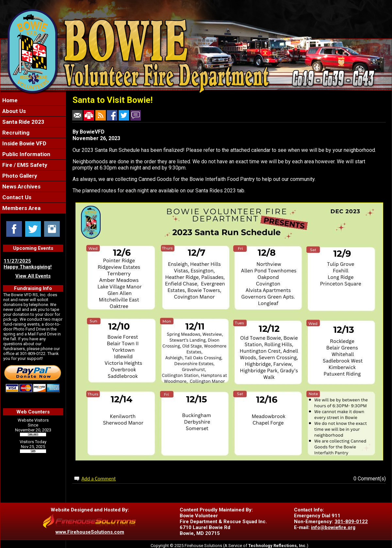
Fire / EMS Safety (24, 165)
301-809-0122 (351, 522)
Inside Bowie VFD (24, 143)
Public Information (26, 154)
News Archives (21, 186)
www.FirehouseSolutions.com (90, 532)
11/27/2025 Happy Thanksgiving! (28, 264)
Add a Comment (98, 479)
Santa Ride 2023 (23, 122)
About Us (13, 111)
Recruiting (15, 133)
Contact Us (16, 197)
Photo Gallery (19, 176)
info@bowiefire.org (333, 527)
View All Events (33, 276)
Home (9, 100)
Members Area (21, 208)
